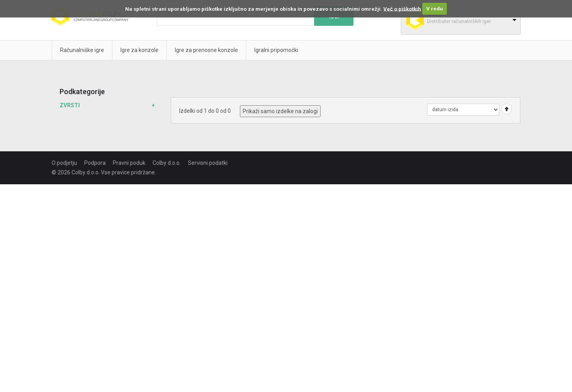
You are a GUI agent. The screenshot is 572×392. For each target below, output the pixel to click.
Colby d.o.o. (167, 163)
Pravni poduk (129, 163)
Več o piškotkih (402, 9)
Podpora (95, 163)
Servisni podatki (208, 163)
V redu (435, 9)
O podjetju (64, 163)
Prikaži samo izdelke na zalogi (280, 111)
